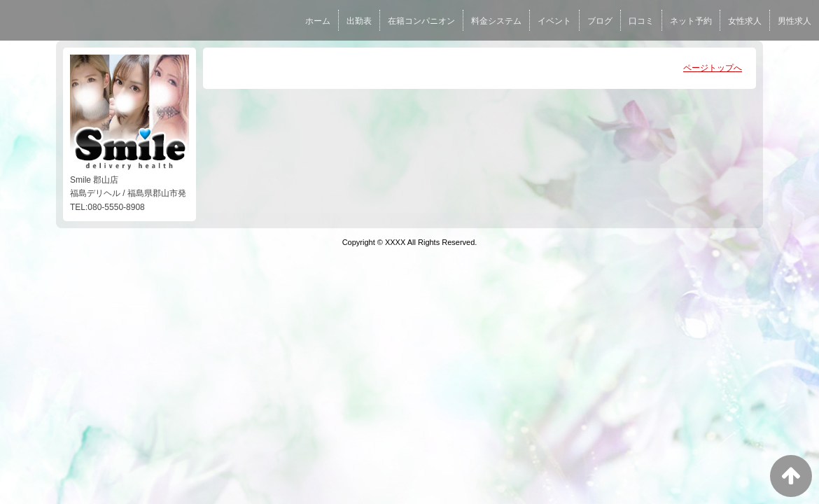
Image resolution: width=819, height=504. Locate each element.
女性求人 (745, 21)
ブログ (600, 21)
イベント (554, 21)
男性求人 (794, 21)
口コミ (641, 21)
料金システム (496, 21)
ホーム (318, 21)
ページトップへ (713, 68)
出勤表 (359, 21)
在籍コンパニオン (421, 21)
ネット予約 (691, 21)
